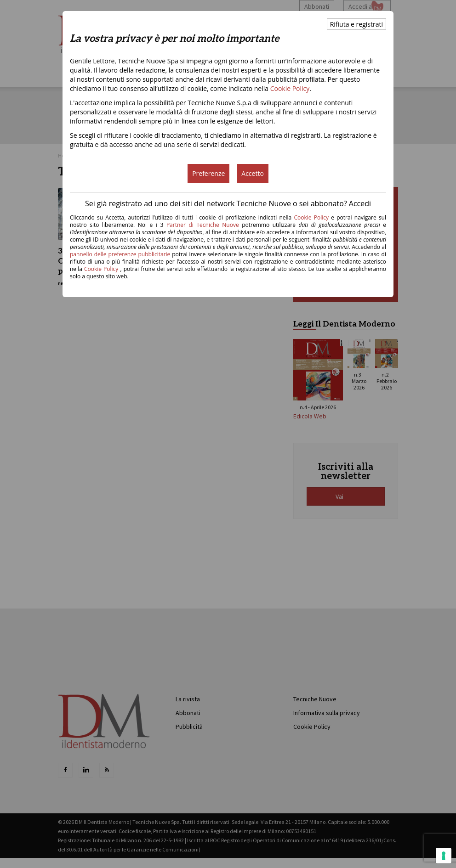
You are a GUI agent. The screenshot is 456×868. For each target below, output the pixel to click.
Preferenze (208, 173)
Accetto (253, 173)
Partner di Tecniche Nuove (204, 225)
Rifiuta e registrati (356, 24)
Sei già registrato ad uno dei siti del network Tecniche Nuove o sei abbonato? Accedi (228, 203)
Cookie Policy (290, 88)
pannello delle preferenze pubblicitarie (120, 254)
